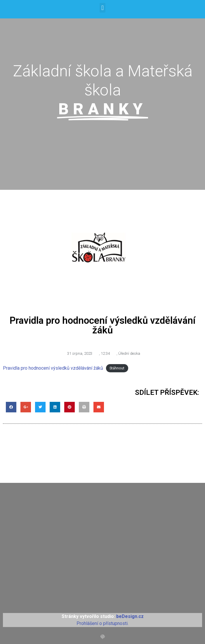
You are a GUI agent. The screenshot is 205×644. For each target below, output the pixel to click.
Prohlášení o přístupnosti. (102, 623)
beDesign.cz (130, 616)
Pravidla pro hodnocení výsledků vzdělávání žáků (53, 368)
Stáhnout (117, 368)
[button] (102, 8)
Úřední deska (129, 353)
